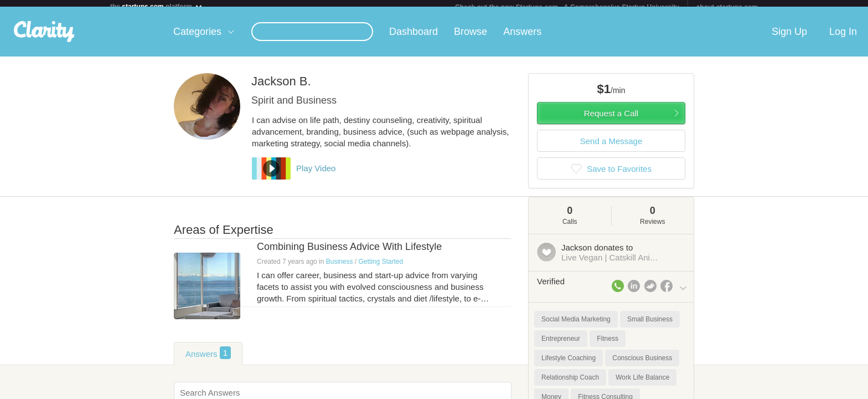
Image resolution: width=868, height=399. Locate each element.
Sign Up (789, 38)
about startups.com (727, 7)
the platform (157, 6)
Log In (843, 38)
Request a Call (611, 120)
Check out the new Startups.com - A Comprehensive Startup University (567, 7)
